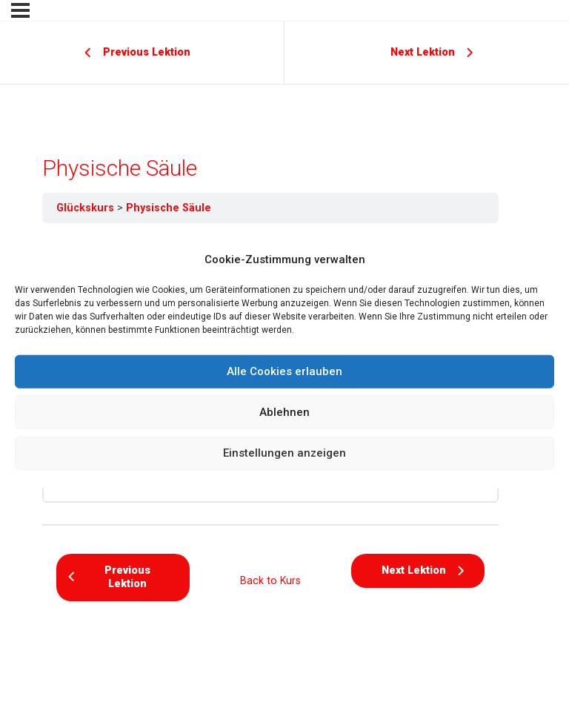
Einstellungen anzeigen (284, 453)
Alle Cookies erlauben (284, 371)
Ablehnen (284, 412)
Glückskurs (85, 208)
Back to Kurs (270, 580)
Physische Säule (169, 208)
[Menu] (20, 10)
